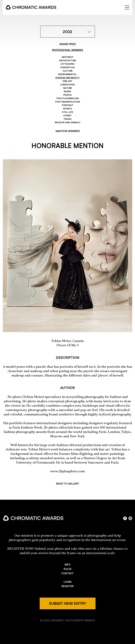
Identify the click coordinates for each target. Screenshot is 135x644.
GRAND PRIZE (68, 44)
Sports (67, 109)
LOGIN (68, 582)
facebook (125, 518)
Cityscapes (68, 64)
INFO (68, 565)
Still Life (67, 112)
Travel (68, 119)
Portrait (68, 105)
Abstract (68, 57)
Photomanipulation (68, 102)
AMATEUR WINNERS (68, 131)
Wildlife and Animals (67, 122)
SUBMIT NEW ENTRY (68, 603)
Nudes (67, 91)
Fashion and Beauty (67, 78)
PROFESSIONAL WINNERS (67, 50)
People (67, 95)
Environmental (67, 74)
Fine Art (67, 81)
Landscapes (68, 85)
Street (68, 115)
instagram (130, 518)
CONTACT (67, 573)
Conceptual (68, 67)
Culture (67, 71)
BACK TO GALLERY (68, 484)
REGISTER (68, 586)
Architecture (67, 60)
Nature (68, 88)
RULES (68, 569)
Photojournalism (68, 98)
